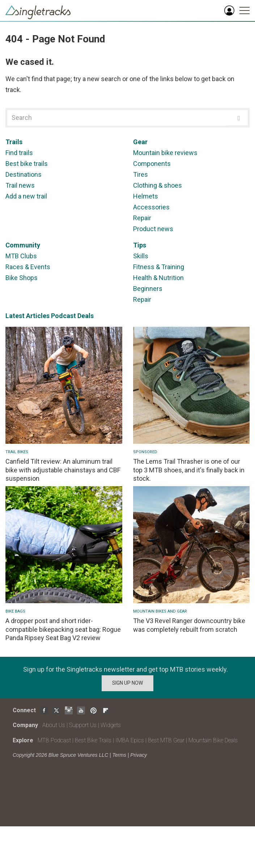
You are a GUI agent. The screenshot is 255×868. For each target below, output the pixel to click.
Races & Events (28, 267)
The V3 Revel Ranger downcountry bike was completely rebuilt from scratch (189, 625)
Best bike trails (27, 164)
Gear (140, 142)
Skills (141, 256)
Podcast (63, 316)
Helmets (146, 196)
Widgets (111, 725)
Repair (142, 218)
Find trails (19, 153)
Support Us (83, 725)
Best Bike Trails (93, 740)
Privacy (139, 755)
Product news (153, 229)
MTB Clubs (21, 256)
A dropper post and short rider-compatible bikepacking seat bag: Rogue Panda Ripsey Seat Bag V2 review (63, 629)
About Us (54, 725)
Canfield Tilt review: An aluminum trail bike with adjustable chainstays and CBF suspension (63, 470)
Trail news (20, 185)
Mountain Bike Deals (213, 740)
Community (23, 245)
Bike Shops (22, 278)
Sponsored (145, 452)
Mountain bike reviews (165, 153)
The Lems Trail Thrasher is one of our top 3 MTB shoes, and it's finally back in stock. (189, 470)
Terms (119, 755)
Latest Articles (27, 316)
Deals (86, 316)
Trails (14, 142)
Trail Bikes (17, 452)
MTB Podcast (54, 740)
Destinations (24, 174)
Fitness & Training (159, 267)
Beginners (148, 289)
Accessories (151, 207)
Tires (141, 174)
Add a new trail (26, 196)
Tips (140, 245)
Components (152, 164)
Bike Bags (15, 611)
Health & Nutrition (158, 278)
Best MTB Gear (166, 740)
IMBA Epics (130, 740)
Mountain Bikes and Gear (160, 611)
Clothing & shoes (158, 185)
